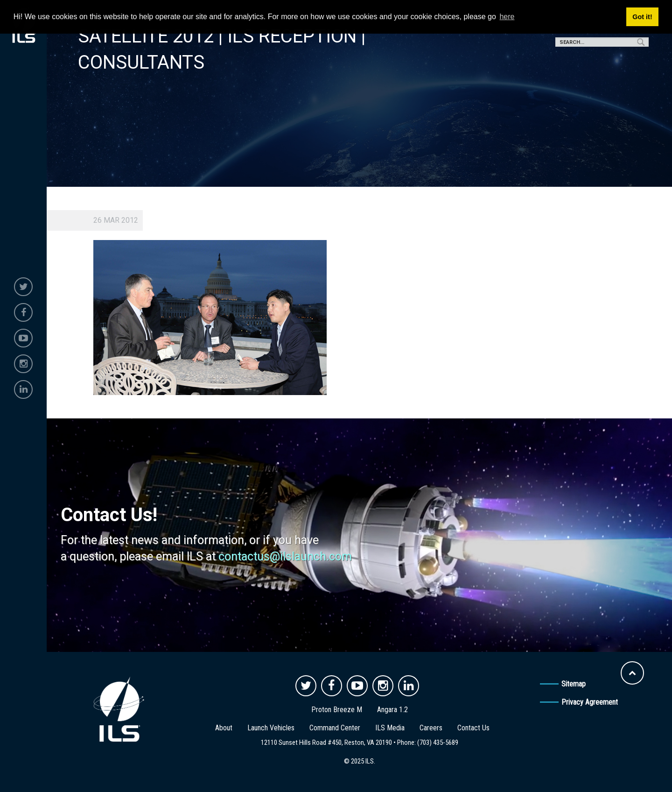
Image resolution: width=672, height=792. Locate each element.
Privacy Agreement (590, 702)
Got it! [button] (642, 17)
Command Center (335, 728)
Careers (431, 728)
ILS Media (390, 728)
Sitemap (574, 684)
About (224, 728)
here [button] (507, 17)
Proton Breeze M (337, 710)
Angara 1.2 (392, 710)
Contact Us (473, 728)
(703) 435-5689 (438, 742)
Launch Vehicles (271, 728)
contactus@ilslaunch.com (285, 556)
